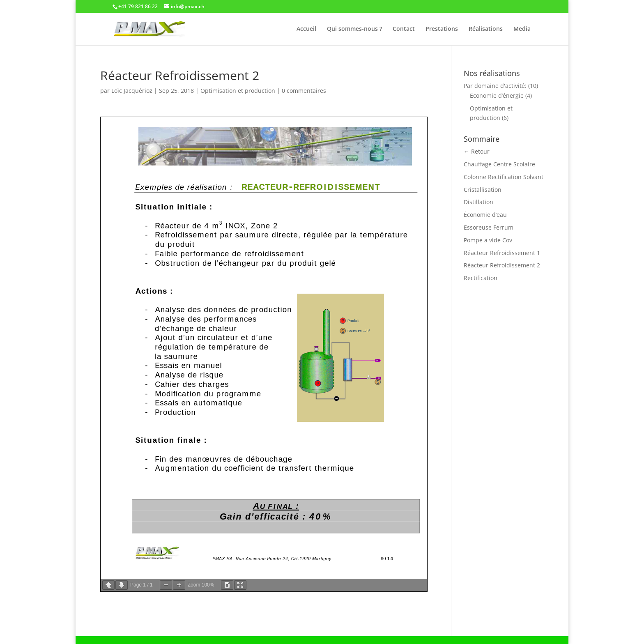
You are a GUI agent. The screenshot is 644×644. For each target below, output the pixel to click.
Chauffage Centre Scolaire (499, 164)
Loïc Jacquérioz (132, 91)
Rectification (481, 278)
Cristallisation (483, 190)
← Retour (477, 151)
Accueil (306, 29)
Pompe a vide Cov (488, 240)
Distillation (478, 202)
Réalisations (486, 29)
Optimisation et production (238, 91)
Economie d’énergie (497, 95)
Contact (404, 29)
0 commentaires (304, 91)
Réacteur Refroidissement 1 (502, 253)
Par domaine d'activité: (495, 86)
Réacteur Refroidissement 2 (502, 265)
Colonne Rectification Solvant (504, 177)
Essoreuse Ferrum (489, 227)
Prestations (442, 29)
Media (522, 29)
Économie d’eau (485, 215)
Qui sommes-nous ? (354, 29)
